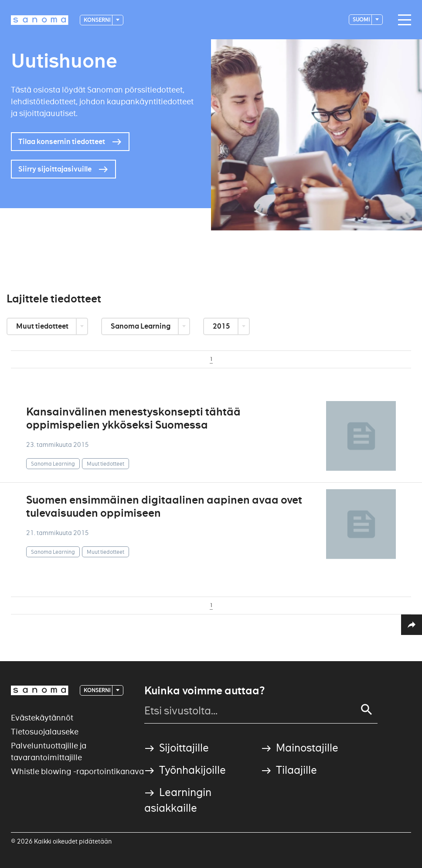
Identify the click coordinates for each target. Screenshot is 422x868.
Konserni (97, 20)
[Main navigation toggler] (402, 20)
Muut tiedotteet (43, 326)
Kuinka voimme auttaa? (204, 691)
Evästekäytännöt (42, 718)
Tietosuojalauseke (45, 732)
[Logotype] (40, 20)
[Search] (367, 710)
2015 (222, 326)
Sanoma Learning (141, 326)
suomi (362, 19)
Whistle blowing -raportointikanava (77, 771)
